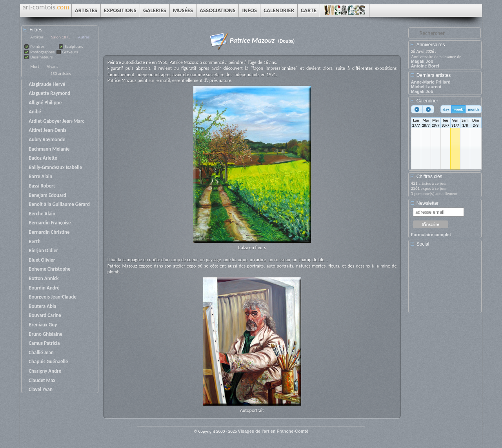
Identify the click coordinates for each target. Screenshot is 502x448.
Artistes (37, 37)
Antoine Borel (425, 66)
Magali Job (422, 61)
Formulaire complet (431, 235)
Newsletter (428, 203)
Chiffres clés (429, 177)
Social (423, 244)
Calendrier (427, 101)
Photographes (42, 52)
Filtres (36, 30)
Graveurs (70, 52)
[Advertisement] (446, 282)
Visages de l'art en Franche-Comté (273, 431)
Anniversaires (431, 45)
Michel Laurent (426, 87)
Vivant (52, 66)
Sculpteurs (74, 46)
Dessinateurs (41, 57)
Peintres (37, 46)
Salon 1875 (61, 37)
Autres (84, 37)
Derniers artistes (434, 75)
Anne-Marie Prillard (431, 82)
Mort (35, 66)
